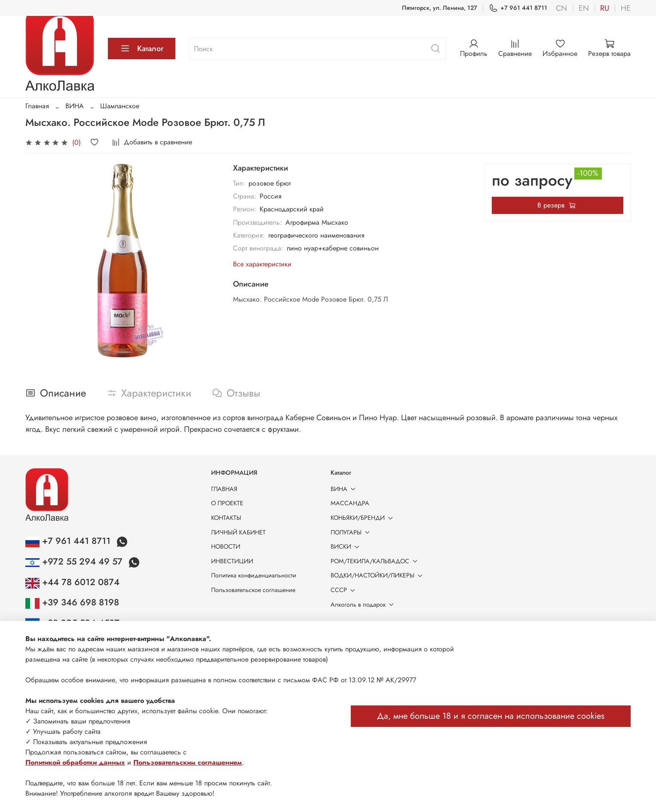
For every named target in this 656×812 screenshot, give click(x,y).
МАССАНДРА (350, 503)
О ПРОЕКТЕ (227, 503)
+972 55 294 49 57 (75, 562)
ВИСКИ (346, 546)
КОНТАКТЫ (226, 518)
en (584, 8)
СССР (344, 590)
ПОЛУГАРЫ (352, 532)
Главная (37, 106)
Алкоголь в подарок (364, 604)
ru (605, 8)
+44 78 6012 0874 (72, 582)
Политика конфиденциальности (254, 575)
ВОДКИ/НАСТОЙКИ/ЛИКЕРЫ (378, 575)
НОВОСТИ (226, 546)
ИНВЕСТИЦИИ (232, 561)
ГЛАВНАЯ (224, 489)
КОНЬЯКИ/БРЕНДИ (363, 518)
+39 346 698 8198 (72, 602)
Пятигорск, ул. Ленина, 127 (440, 8)
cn (561, 8)
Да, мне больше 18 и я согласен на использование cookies (491, 716)
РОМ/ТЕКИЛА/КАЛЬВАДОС (376, 561)
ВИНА (75, 106)
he (626, 8)
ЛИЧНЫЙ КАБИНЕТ (238, 532)
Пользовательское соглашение (253, 590)
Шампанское (120, 106)
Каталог (142, 49)
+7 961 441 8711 (518, 8)
